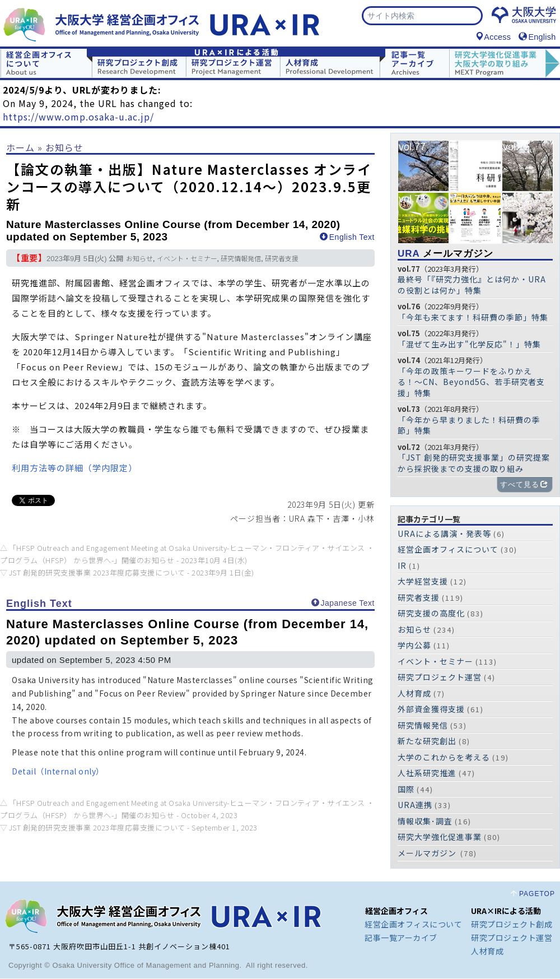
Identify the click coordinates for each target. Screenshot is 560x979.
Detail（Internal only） (58, 772)
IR (402, 566)
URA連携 (415, 805)
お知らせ (64, 148)
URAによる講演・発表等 (444, 534)
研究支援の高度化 (431, 614)
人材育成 (414, 694)
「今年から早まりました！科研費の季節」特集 (469, 426)
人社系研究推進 (427, 773)
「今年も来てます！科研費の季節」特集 (473, 318)
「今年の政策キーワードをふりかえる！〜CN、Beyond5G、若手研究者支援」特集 (471, 382)
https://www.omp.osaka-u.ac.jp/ (78, 117)
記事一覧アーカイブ (401, 938)
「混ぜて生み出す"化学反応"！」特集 (469, 345)
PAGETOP (537, 894)
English (537, 38)
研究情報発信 (241, 259)
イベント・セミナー (187, 259)
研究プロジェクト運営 (440, 678)
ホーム (20, 148)
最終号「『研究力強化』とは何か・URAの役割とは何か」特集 (472, 285)
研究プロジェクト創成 (512, 925)
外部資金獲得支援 (431, 709)
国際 (406, 790)
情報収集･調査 (425, 822)
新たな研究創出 (427, 741)
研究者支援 (282, 259)
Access (493, 38)
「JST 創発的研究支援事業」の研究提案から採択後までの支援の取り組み (474, 463)
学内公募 (414, 646)
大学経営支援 (423, 582)
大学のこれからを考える (444, 758)
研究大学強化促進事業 (440, 837)
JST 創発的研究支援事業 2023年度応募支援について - (132, 573)
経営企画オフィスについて (448, 550)
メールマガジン (445, 254)
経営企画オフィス (396, 911)
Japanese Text (343, 604)
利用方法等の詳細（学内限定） (74, 468)
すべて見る (524, 485)
